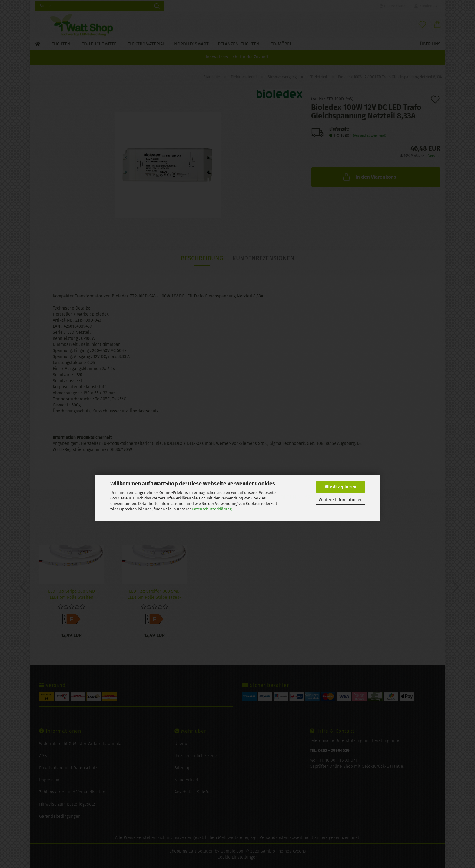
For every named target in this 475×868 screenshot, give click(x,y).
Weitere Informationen (341, 500)
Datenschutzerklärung (212, 509)
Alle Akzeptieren (340, 487)
